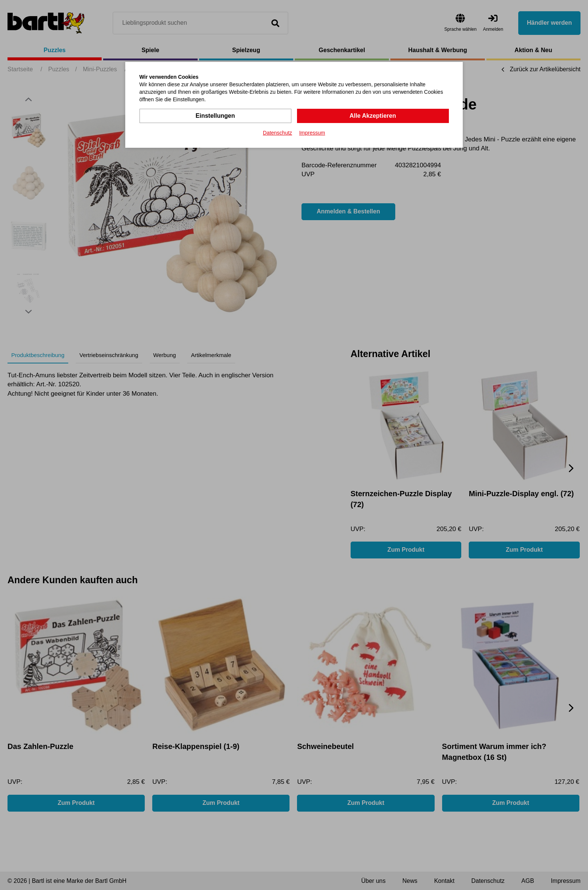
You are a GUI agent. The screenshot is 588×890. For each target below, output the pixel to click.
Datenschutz (277, 133)
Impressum (312, 133)
